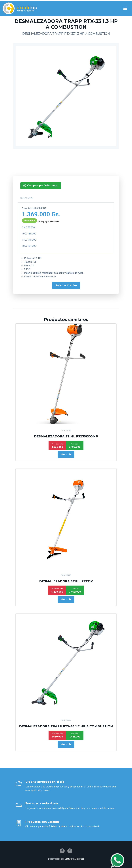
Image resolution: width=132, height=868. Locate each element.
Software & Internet (74, 859)
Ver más (66, 454)
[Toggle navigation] (125, 8)
